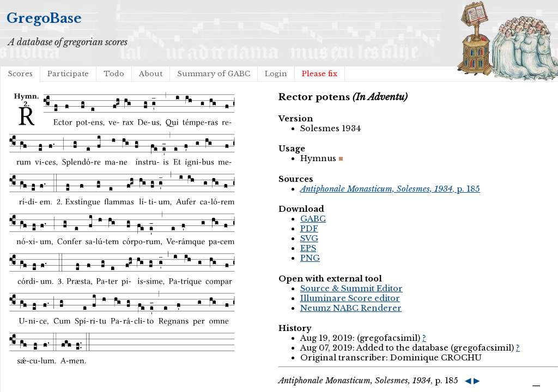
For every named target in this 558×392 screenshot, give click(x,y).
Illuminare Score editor (350, 298)
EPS (308, 248)
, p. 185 (390, 189)
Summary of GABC (214, 74)
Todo (114, 74)
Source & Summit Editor (351, 289)
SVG (309, 238)
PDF (309, 229)
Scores (20, 74)
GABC (313, 219)
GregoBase (44, 18)
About (151, 74)
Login (276, 74)
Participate (68, 74)
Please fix (320, 74)
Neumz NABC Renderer (351, 308)
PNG (310, 258)
